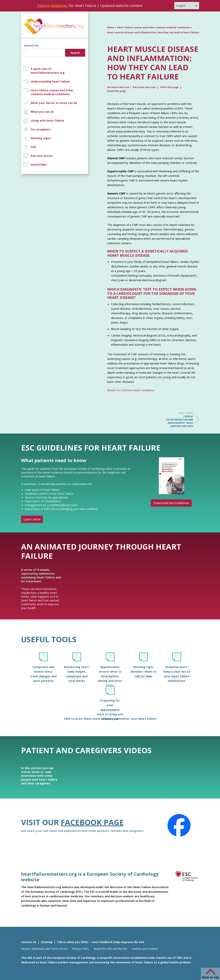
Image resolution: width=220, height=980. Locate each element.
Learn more (32, 519)
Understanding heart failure (50, 81)
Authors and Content (145, 949)
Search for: (31, 45)
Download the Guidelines (171, 503)
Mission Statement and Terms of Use (44, 949)
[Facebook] (179, 825)
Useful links (39, 165)
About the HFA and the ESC (111, 949)
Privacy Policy (81, 949)
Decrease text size (144, 87)
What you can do (42, 112)
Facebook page (92, 822)
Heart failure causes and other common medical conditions (58, 92)
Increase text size (118, 87)
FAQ (33, 147)
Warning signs (41, 138)
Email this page (117, 91)
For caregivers (40, 129)
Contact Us (29, 942)
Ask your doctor (42, 156)
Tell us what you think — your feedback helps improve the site (101, 942)
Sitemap (47, 942)
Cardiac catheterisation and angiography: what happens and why (178, 420)
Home (111, 27)
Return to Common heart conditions (131, 390)
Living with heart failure (47, 120)
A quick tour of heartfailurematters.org (48, 71)
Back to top (210, 977)
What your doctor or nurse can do (54, 103)
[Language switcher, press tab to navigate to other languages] (187, 6)
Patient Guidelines (53, 6)
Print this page (170, 87)
